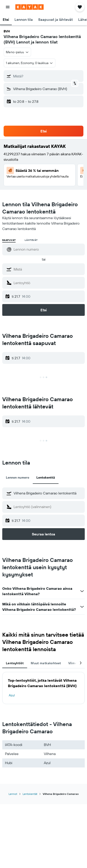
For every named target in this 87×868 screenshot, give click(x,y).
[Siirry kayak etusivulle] (29, 7)
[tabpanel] (43, 688)
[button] (8, 7)
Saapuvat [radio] (9, 240)
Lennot (13, 794)
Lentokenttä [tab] (46, 477)
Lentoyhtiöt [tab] (15, 663)
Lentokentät (30, 794)
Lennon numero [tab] (18, 477)
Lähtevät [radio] (31, 240)
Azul (12, 695)
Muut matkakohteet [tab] (46, 663)
